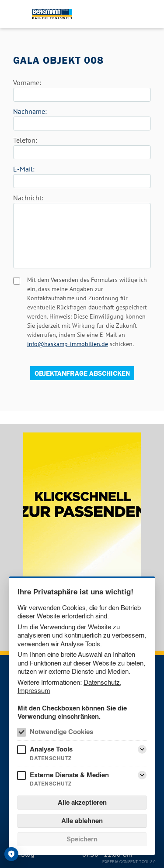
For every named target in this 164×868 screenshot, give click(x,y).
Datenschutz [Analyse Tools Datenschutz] (51, 758)
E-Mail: (24, 169)
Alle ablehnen (82, 821)
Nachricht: (28, 198)
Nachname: (30, 111)
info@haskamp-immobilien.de (68, 344)
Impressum (34, 691)
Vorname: (27, 82)
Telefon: (25, 140)
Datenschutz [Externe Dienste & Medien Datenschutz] (51, 784)
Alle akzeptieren (82, 802)
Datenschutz (102, 682)
